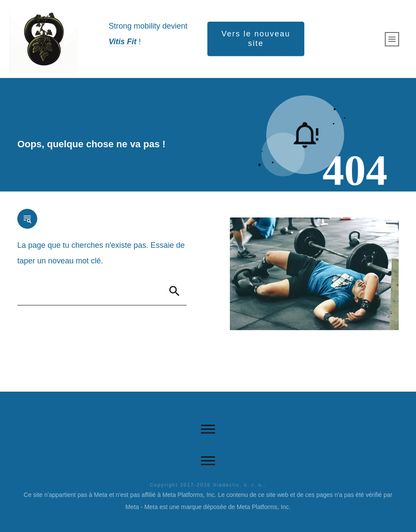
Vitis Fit (123, 42)
